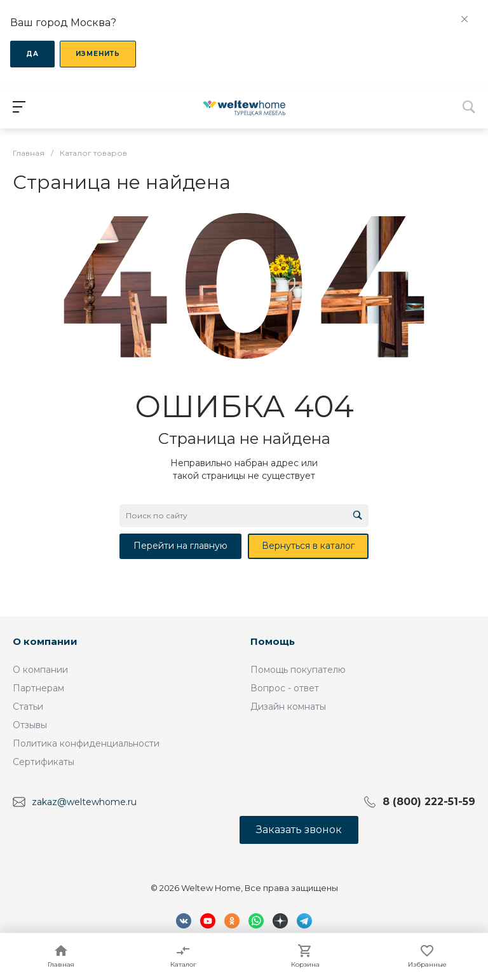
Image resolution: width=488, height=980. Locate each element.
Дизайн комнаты (288, 707)
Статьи (28, 707)
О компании (45, 641)
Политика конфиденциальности (86, 743)
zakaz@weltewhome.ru (84, 801)
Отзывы (30, 725)
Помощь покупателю (298, 670)
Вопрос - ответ (285, 688)
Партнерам (38, 688)
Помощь (273, 641)
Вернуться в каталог (308, 546)
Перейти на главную (180, 546)
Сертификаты (44, 762)
